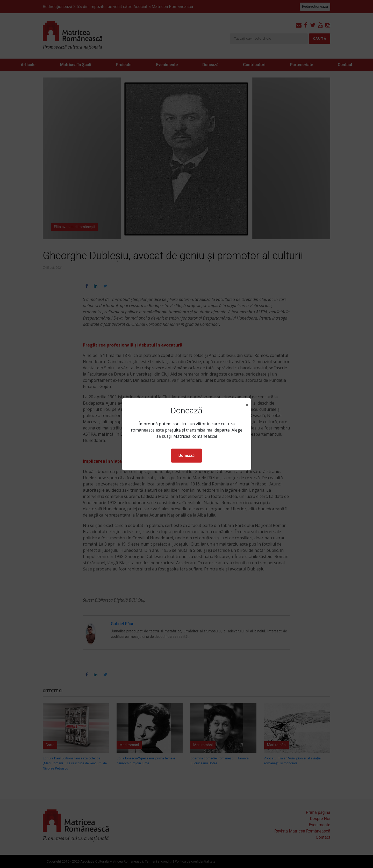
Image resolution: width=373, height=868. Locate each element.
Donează (187, 456)
